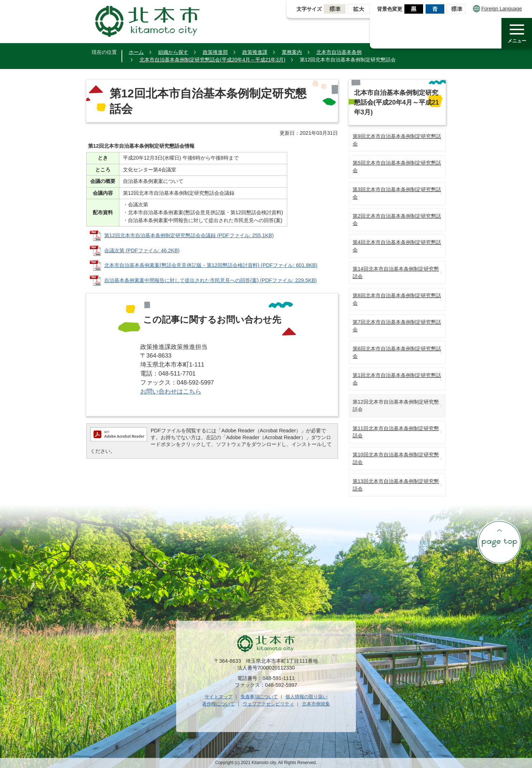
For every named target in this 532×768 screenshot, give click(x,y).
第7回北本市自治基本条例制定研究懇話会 (397, 326)
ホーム (136, 52)
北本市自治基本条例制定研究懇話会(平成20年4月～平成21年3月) (212, 60)
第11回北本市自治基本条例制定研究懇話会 (396, 432)
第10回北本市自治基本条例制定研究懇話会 (396, 458)
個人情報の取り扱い (306, 697)
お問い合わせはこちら (171, 392)
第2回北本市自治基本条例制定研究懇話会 (397, 220)
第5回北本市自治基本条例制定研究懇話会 (397, 167)
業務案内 (292, 52)
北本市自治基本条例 (339, 52)
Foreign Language (497, 9)
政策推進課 (255, 52)
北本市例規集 (316, 704)
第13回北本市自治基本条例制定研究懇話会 (396, 485)
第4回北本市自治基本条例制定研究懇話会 (397, 246)
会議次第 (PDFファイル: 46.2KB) (142, 250)
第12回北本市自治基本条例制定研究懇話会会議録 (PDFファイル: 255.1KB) (189, 235)
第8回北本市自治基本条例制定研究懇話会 (397, 299)
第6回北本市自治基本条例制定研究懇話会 (397, 352)
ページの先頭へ (499, 542)
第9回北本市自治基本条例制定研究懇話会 (397, 140)
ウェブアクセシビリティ (268, 704)
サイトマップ (219, 697)
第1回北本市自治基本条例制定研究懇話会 (397, 379)
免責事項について (259, 697)
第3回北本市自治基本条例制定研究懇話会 (397, 193)
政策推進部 (215, 52)
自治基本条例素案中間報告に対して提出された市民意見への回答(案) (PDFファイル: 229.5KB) (210, 280)
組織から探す (173, 52)
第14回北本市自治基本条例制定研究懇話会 (396, 273)
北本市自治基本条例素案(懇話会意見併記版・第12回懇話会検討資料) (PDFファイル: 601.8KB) (211, 265)
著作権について (218, 704)
